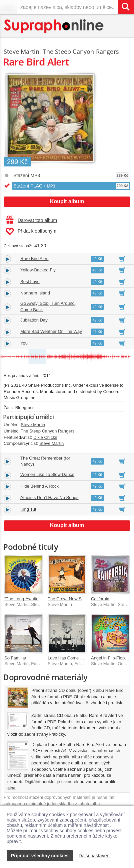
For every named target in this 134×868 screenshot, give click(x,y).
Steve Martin (21, 51)
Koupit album (67, 201)
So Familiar (15, 658)
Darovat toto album (31, 220)
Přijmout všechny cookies (40, 856)
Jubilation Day (34, 320)
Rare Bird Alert (34, 259)
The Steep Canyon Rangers (81, 51)
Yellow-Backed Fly (38, 270)
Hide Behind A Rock (39, 486)
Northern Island (35, 293)
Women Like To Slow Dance (47, 474)
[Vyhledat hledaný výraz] (126, 7)
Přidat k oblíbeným (31, 232)
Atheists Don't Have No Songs (49, 498)
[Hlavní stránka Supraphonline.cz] (54, 26)
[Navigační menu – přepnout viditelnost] (8, 7)
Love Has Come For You (71, 658)
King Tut (28, 509)
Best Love (30, 282)
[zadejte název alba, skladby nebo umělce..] (67, 7)
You (24, 343)
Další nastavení (95, 856)
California (100, 599)
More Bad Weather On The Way (51, 331)
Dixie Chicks (45, 437)
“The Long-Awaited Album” (30, 599)
